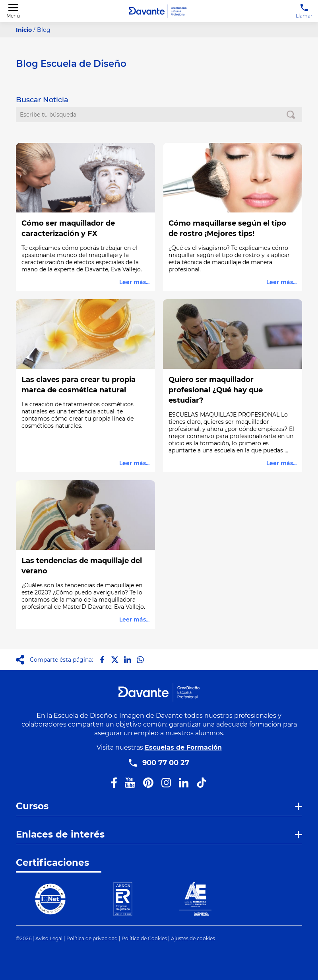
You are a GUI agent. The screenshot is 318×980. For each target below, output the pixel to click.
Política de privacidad (92, 938)
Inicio (24, 30)
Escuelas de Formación (183, 747)
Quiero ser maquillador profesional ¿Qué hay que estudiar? (216, 390)
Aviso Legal (49, 938)
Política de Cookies (144, 938)
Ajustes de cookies (193, 938)
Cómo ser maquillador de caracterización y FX (68, 228)
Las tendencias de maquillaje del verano (82, 566)
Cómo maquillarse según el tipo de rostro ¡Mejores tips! (227, 228)
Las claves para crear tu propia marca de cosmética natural (79, 385)
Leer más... (134, 282)
